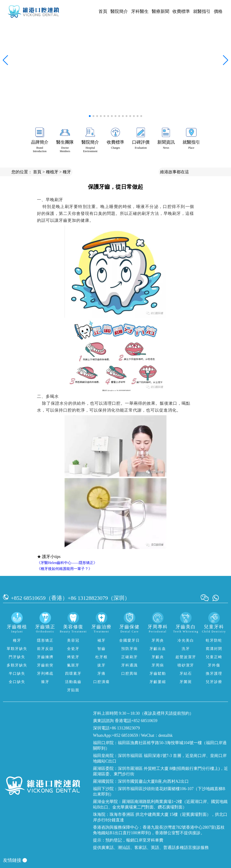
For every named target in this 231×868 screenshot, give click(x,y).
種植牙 (52, 172)
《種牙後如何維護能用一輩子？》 (65, 569)
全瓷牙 (73, 649)
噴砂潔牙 (186, 665)
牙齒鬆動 (158, 673)
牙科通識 (130, 665)
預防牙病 (130, 649)
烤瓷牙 (73, 657)
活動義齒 (73, 682)
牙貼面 (73, 690)
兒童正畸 (214, 657)
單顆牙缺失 (17, 649)
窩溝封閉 (214, 649)
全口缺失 (17, 682)
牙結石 (186, 673)
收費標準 (181, 11)
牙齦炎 (158, 657)
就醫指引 (202, 11)
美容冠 (73, 640)
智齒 (101, 649)
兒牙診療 (214, 682)
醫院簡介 (119, 11)
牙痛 (101, 673)
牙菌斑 (186, 682)
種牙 (67, 172)
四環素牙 (73, 673)
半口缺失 (17, 673)
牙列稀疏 (45, 673)
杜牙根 (101, 657)
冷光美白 (186, 640)
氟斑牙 (73, 665)
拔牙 (101, 665)
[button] (90, 116)
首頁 (103, 11)
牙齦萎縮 (158, 682)
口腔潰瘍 (101, 682)
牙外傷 (214, 665)
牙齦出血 (158, 649)
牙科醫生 (140, 11)
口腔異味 (130, 673)
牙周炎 (158, 640)
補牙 (101, 640)
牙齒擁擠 (45, 657)
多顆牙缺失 (17, 665)
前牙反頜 (45, 649)
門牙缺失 (17, 657)
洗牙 (186, 649)
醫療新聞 (161, 11)
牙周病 (158, 665)
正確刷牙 (130, 657)
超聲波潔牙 (186, 657)
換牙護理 (214, 673)
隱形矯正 (45, 640)
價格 (218, 11)
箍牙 (45, 682)
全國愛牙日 (130, 640)
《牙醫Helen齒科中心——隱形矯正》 (67, 563)
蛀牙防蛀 (214, 640)
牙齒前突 (45, 665)
